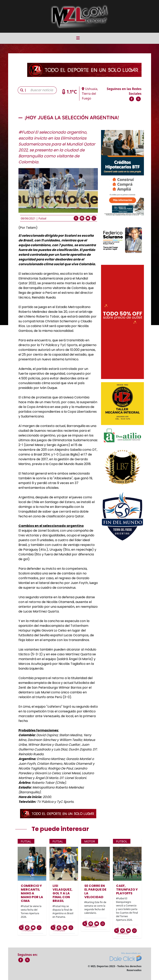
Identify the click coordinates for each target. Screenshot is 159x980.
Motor (90, 841)
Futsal (42, 218)
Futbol (122, 841)
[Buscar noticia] (42, 90)
